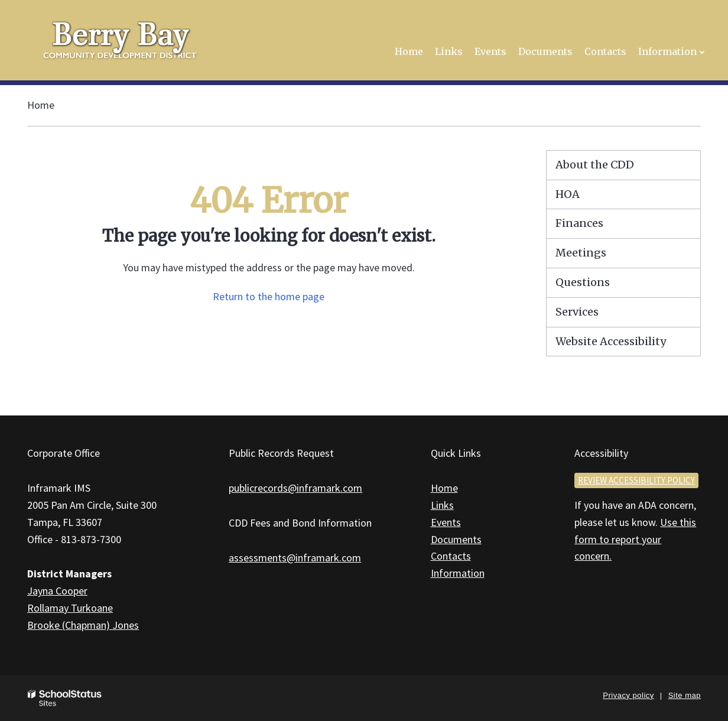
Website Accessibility (611, 341)
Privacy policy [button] (628, 695)
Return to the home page (269, 296)
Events (446, 522)
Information (458, 573)
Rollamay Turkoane (70, 608)
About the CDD (595, 165)
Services (577, 312)
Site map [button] (685, 695)
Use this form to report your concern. (635, 539)
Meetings (581, 253)
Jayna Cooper (57, 591)
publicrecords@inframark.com (295, 488)
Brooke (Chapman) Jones (83, 625)
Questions (583, 282)
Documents (456, 539)
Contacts (451, 556)
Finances (579, 223)
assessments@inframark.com (295, 558)
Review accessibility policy (636, 480)
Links (442, 505)
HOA (568, 194)
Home (41, 105)
